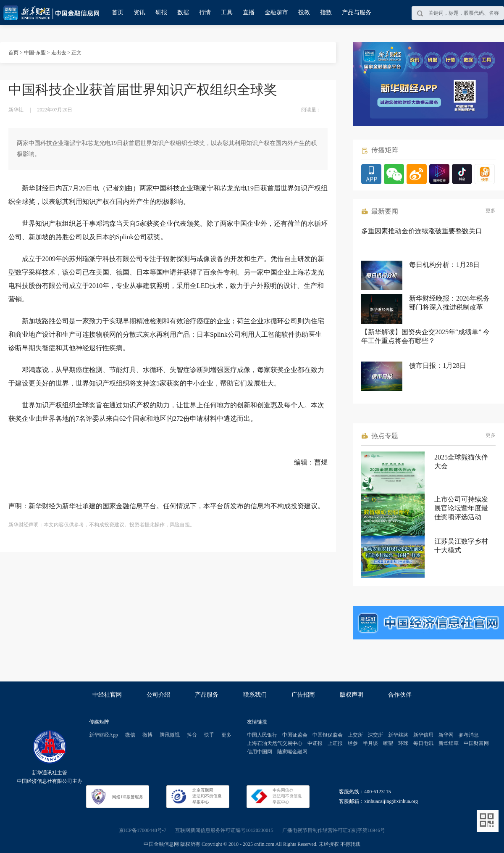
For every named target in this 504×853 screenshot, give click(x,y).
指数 (326, 12)
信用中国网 (260, 752)
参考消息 (469, 735)
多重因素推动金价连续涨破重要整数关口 (422, 231)
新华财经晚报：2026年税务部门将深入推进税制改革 (449, 303)
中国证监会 (295, 735)
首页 (118, 12)
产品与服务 (357, 12)
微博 (147, 735)
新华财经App (104, 735)
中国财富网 (476, 743)
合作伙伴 (400, 695)
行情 (205, 12)
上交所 (355, 735)
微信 (130, 735)
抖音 (192, 735)
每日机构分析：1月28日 (444, 265)
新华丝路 (398, 735)
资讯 (139, 12)
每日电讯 (423, 743)
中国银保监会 (328, 735)
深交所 (375, 735)
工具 (227, 12)
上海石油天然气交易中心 (275, 743)
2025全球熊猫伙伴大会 (461, 462)
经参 (353, 743)
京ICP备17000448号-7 (143, 830)
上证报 (335, 743)
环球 (403, 743)
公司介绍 (158, 695)
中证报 (315, 743)
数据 (183, 12)
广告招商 (303, 695)
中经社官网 (107, 695)
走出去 (59, 53)
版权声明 (352, 695)
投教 (304, 12)
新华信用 (423, 735)
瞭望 (388, 743)
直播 (249, 12)
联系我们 (255, 695)
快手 (209, 735)
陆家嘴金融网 (292, 752)
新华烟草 (449, 743)
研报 (161, 12)
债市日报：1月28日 (438, 366)
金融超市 (276, 12)
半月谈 (370, 743)
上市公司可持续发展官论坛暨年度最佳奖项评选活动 (461, 508)
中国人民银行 (262, 735)
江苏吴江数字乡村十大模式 (461, 546)
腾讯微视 (170, 735)
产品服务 (207, 695)
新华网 (446, 735)
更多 (491, 211)
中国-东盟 (35, 53)
